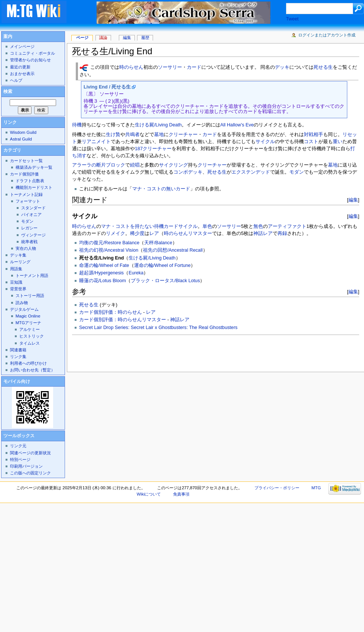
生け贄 (113, 135)
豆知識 (16, 282)
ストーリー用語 (30, 296)
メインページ (22, 46)
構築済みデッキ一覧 (34, 167)
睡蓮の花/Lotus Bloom (103, 281)
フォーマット (28, 201)
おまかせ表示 (22, 74)
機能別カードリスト (34, 187)
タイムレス (30, 343)
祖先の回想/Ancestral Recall (173, 250)
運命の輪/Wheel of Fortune (162, 265)
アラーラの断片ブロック (99, 165)
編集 (353, 200)
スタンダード (33, 208)
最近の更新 (20, 67)
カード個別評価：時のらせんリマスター (123, 320)
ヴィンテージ (33, 235)
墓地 (159, 135)
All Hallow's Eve (237, 125)
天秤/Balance (158, 243)
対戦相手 (313, 135)
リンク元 (18, 446)
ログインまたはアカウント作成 (327, 35)
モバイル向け (17, 381)
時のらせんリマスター (188, 233)
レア (154, 233)
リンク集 (18, 357)
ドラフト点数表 (30, 181)
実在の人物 (26, 248)
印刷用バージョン (26, 466)
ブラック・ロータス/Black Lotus (165, 281)
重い (338, 142)
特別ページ (20, 460)
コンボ (181, 172)
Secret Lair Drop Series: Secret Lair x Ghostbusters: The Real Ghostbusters (158, 328)
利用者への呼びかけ (28, 363)
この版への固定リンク (30, 473)
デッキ (282, 68)
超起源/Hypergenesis (101, 273)
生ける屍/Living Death (158, 125)
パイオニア (31, 215)
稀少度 (137, 233)
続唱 (135, 165)
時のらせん (131, 68)
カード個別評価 (24, 174)
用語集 (16, 269)
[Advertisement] (119, 351)
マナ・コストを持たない (128, 226)
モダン (297, 172)
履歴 (145, 38)
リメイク (116, 233)
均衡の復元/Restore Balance (109, 243)
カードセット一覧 (26, 161)
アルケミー (30, 329)
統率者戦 (29, 242)
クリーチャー (183, 135)
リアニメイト (96, 142)
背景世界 (18, 289)
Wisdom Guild (23, 132)
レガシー (29, 228)
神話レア (263, 233)
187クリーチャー (153, 149)
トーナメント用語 (32, 275)
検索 (8, 91)
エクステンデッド (251, 172)
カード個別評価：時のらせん (110, 312)
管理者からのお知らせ (30, 60)
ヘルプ (16, 80)
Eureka (136, 273)
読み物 (22, 303)
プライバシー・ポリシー (277, 488)
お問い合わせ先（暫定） (32, 370)
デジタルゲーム (24, 309)
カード (194, 68)
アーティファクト (287, 226)
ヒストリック (32, 336)
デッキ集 (18, 255)
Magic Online (28, 316)
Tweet (292, 19)
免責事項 (181, 494)
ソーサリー (170, 68)
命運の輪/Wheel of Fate (104, 265)
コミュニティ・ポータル (32, 53)
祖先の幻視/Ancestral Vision (109, 250)
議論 (103, 38)
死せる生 (323, 68)
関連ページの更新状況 (30, 453)
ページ (82, 38)
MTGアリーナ (28, 323)
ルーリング (20, 262)
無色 (258, 226)
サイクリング (173, 165)
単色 (207, 226)
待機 (77, 125)
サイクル (265, 142)
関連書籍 (18, 350)
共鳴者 (132, 135)
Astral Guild (21, 139)
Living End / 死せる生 (107, 87)
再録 (282, 233)
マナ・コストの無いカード (161, 189)
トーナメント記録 (26, 194)
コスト (311, 142)
